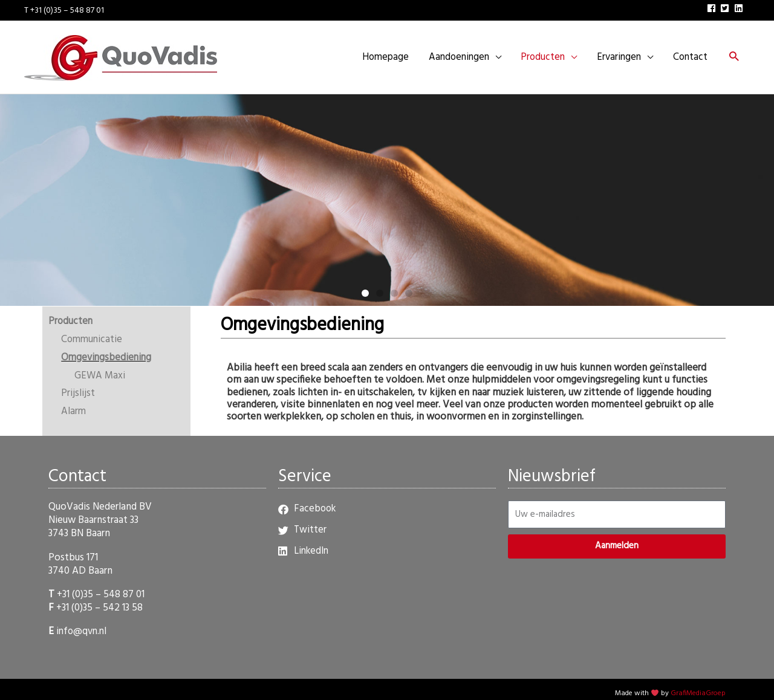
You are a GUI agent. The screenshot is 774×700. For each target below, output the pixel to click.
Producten (71, 313)
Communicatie (93, 330)
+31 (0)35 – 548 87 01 (101, 585)
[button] (733, 53)
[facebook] (713, 6)
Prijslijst (78, 385)
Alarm (74, 402)
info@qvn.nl (83, 622)
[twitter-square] (726, 6)
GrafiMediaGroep (698, 684)
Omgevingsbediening (108, 348)
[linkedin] (740, 6)
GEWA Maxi (100, 367)
